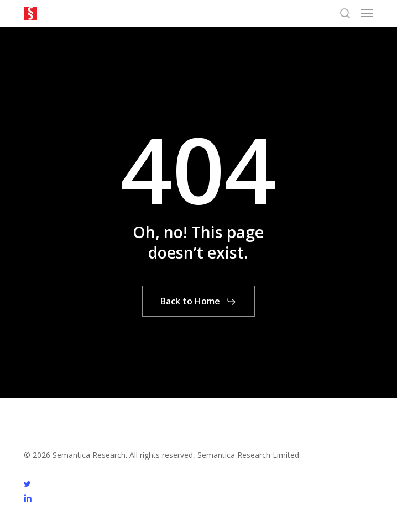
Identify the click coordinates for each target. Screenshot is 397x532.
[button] (367, 13)
